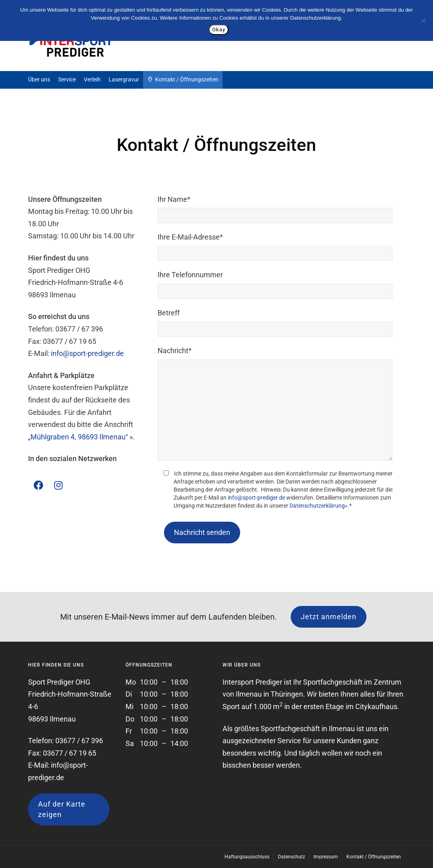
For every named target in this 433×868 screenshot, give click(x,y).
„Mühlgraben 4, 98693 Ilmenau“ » (80, 437)
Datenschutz (291, 857)
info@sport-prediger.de (87, 353)
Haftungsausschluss (247, 857)
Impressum (326, 857)
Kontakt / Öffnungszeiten (183, 80)
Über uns (39, 79)
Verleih (92, 79)
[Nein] (423, 20)
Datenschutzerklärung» (319, 506)
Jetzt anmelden (329, 617)
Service (67, 79)
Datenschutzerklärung (315, 18)
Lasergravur (124, 79)
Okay (219, 29)
